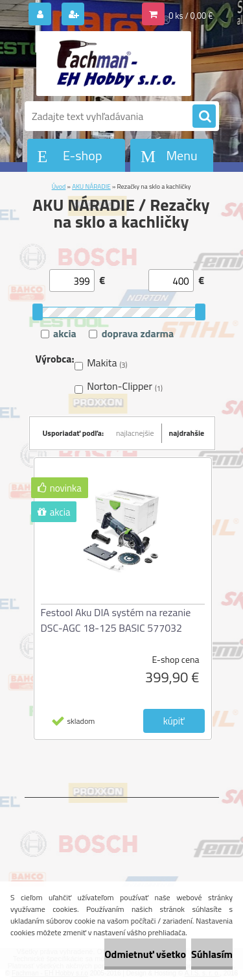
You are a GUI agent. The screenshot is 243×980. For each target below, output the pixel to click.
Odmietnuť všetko (145, 954)
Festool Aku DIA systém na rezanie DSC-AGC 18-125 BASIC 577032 (116, 620)
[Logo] (114, 64)
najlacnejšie (135, 433)
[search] (204, 117)
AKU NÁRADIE (91, 186)
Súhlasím (212, 954)
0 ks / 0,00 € (191, 16)
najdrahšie (187, 433)
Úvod (59, 186)
